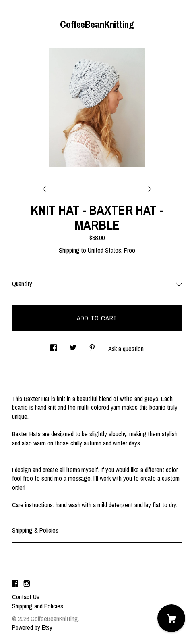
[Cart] (171, 618)
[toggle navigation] (177, 24)
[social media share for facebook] (54, 345)
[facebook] (15, 583)
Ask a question (126, 349)
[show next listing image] (132, 187)
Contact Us (26, 597)
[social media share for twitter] (73, 345)
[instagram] (27, 583)
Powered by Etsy (32, 627)
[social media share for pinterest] (92, 345)
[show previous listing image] (62, 187)
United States (105, 250)
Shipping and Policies (38, 606)
